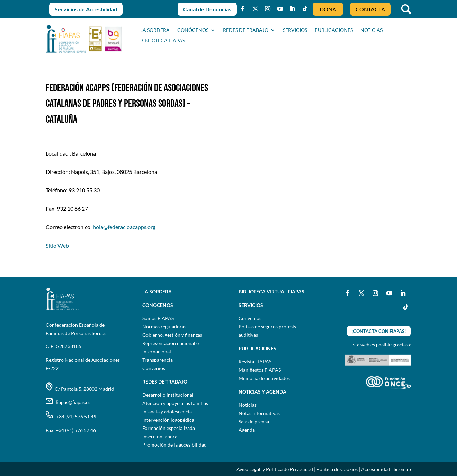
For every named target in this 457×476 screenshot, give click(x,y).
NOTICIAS (371, 30)
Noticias (248, 405)
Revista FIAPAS (255, 362)
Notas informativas (259, 413)
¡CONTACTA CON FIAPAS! (379, 331)
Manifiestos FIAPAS (260, 370)
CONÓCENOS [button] (193, 30)
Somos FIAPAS (158, 318)
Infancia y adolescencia (167, 411)
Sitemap (402, 469)
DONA (328, 9)
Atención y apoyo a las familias (175, 403)
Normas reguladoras (164, 327)
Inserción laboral (160, 436)
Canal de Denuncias (207, 9)
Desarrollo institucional (168, 395)
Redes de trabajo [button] (246, 30)
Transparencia (158, 360)
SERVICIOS (295, 30)
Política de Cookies (337, 469)
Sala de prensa (254, 421)
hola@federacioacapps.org (124, 227)
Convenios (154, 368)
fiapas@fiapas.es (68, 402)
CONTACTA (370, 9)
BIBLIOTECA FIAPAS (163, 41)
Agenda (247, 430)
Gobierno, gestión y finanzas (172, 335)
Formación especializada (169, 428)
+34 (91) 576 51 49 (71, 417)
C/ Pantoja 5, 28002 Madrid (80, 389)
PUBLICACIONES (334, 30)
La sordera (155, 30)
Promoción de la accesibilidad (174, 445)
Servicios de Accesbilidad (86, 9)
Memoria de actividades (264, 378)
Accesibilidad (376, 469)
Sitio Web (57, 245)
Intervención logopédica (168, 420)
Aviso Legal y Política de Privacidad (275, 469)
